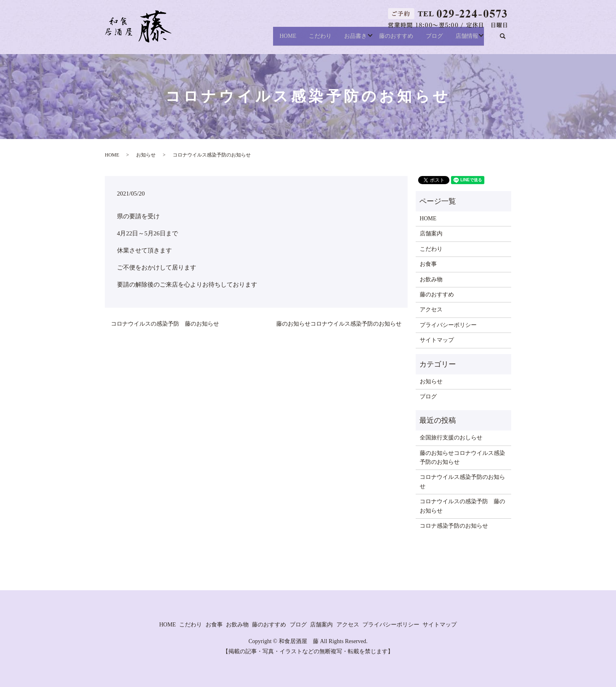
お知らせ (146, 155)
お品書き (345, 39)
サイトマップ (437, 340)
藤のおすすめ (387, 39)
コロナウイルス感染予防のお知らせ (462, 482)
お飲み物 (431, 279)
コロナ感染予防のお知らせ (454, 526)
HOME (268, 39)
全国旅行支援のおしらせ (451, 438)
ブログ (430, 39)
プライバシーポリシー (448, 325)
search (507, 40)
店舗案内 (431, 234)
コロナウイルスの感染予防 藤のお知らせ (165, 324)
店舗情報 (467, 39)
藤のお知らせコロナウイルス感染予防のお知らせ (339, 324)
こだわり (305, 39)
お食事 (428, 264)
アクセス (431, 310)
